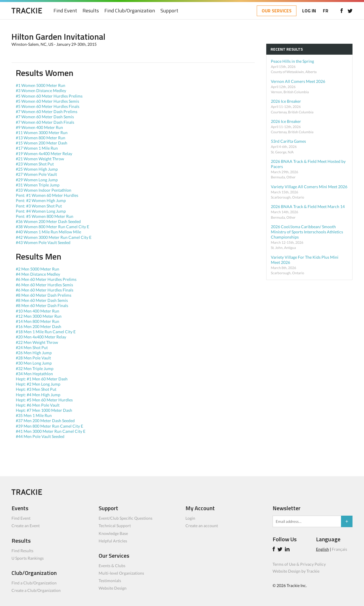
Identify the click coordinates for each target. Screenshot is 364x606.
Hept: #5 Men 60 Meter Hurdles (45, 400)
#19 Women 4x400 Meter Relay (44, 154)
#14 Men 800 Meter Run (38, 321)
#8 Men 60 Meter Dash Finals (42, 305)
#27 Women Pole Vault (37, 174)
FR (326, 11)
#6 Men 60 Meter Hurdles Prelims (47, 279)
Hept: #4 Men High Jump (39, 395)
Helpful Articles (113, 541)
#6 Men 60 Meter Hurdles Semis (45, 285)
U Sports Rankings (28, 558)
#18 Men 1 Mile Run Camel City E (46, 332)
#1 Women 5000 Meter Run (41, 85)
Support (169, 11)
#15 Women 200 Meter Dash (42, 143)
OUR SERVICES (277, 11)
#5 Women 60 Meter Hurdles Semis (48, 101)
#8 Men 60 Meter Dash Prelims (44, 295)
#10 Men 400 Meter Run (38, 311)
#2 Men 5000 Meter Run (38, 269)
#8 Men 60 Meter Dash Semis (42, 300)
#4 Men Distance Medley (38, 274)
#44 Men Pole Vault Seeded (41, 436)
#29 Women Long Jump (37, 180)
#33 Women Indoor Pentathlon (44, 190)
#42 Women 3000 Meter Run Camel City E (54, 237)
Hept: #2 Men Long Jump (39, 384)
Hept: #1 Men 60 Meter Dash (42, 379)
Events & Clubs (112, 566)
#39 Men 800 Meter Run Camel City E (50, 426)
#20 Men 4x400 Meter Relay (41, 337)
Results (91, 11)
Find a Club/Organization (34, 583)
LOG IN (309, 11)
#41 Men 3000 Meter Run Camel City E (51, 431)
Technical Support (115, 526)
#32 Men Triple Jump (35, 368)
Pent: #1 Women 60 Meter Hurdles (47, 195)
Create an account (202, 526)
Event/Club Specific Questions (126, 518)
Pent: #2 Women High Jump (41, 200)
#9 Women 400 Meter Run (40, 127)
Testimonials (110, 581)
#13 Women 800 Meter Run (41, 138)
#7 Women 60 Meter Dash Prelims (47, 112)
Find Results (22, 551)
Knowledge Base (113, 533)
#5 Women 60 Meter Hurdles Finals (48, 106)
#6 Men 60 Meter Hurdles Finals (45, 290)
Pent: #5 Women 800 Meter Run (45, 216)
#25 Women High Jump (37, 169)
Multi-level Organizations (121, 573)
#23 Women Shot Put (35, 164)
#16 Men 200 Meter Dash (39, 326)
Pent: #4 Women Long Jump (41, 211)
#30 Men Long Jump (34, 363)
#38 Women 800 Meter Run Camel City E (53, 227)
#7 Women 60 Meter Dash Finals (45, 122)
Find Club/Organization (130, 11)
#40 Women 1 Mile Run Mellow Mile (49, 232)
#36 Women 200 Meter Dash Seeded (49, 221)
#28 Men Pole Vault (34, 358)
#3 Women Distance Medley (41, 90)
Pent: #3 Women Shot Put (39, 206)
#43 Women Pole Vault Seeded (44, 242)
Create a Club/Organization (36, 590)
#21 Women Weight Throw (40, 159)
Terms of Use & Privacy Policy (299, 564)
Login (190, 518)
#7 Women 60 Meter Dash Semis (45, 117)
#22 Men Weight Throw (37, 342)
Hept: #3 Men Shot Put (37, 389)
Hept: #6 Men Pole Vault (38, 405)
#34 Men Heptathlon (35, 374)
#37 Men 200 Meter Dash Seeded (46, 421)
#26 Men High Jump (34, 353)
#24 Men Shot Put (32, 347)
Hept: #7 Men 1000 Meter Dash (44, 410)
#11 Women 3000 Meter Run (42, 133)
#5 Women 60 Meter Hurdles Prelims (50, 96)
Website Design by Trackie (296, 571)
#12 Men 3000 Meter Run (39, 316)
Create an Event (26, 526)
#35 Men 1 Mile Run (34, 415)
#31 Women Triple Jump (38, 185)
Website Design (113, 588)
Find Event (65, 11)
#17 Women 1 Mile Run (37, 148)
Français (339, 549)
